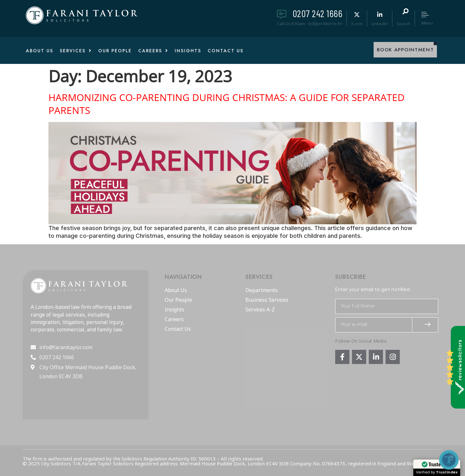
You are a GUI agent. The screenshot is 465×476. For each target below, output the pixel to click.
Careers (174, 319)
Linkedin (380, 24)
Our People (178, 300)
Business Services (267, 300)
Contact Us (178, 329)
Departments (262, 290)
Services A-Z (260, 310)
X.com (357, 24)
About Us (176, 290)
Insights (175, 310)
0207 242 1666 (318, 13)
